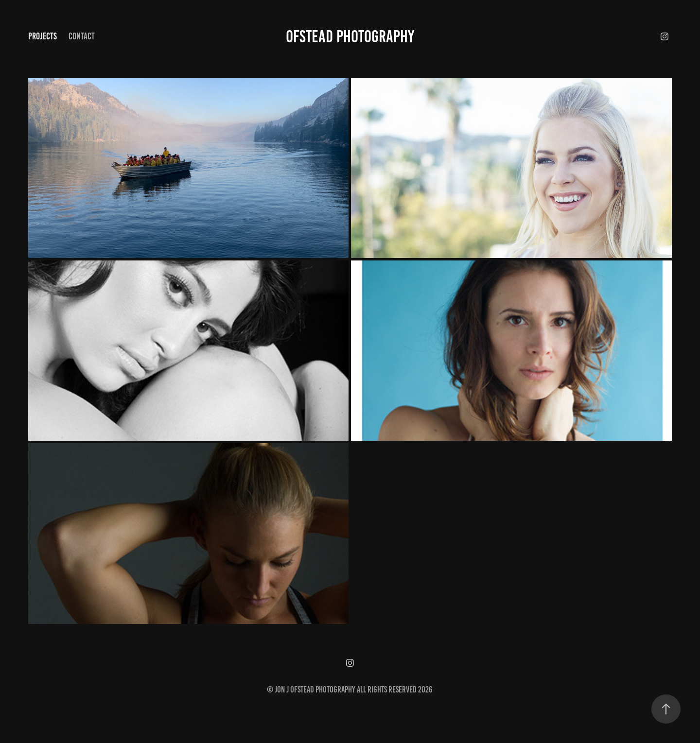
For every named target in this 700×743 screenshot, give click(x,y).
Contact (82, 36)
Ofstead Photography (350, 36)
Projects (43, 36)
